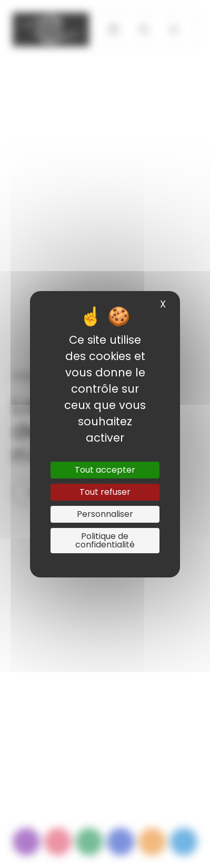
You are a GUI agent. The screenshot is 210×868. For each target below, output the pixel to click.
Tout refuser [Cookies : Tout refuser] (105, 492)
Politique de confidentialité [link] (105, 540)
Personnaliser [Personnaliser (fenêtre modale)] (105, 514)
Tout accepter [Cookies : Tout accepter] (105, 470)
